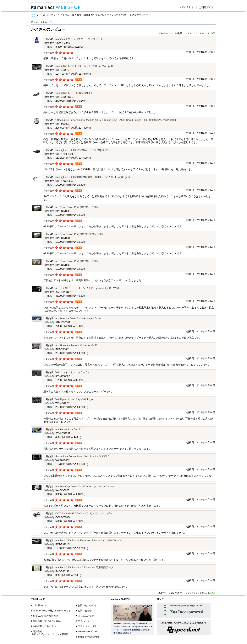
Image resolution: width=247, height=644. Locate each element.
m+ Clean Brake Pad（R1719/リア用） (77, 207)
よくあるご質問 (86, 616)
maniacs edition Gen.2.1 (69, 429)
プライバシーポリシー (89, 626)
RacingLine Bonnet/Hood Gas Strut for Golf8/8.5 (82, 456)
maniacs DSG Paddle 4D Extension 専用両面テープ (84, 567)
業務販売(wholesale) (88, 637)
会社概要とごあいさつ (44, 626)
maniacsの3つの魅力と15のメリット (52, 611)
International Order (88, 631)
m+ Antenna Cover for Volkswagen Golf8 (78, 318)
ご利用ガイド (206, 7)
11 (209, 33)
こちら (147, 15)
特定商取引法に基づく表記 (47, 621)
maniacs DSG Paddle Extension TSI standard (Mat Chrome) (89, 540)
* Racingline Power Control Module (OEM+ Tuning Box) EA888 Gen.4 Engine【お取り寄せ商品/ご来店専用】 (116, 120)
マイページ (84, 621)
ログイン (109, 15)
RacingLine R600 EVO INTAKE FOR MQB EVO (82, 150)
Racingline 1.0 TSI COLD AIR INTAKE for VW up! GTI (85, 66)
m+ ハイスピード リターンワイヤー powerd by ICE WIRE (88, 288)
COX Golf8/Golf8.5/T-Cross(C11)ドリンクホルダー (84, 513)
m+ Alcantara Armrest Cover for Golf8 (76, 345)
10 (206, 33)
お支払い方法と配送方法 (46, 616)
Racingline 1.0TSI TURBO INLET (74, 93)
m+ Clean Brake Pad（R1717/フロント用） (80, 234)
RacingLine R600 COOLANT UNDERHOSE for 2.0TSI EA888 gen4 (93, 177)
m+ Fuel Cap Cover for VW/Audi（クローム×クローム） (87, 486)
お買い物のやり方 (87, 605)
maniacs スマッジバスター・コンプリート (79, 39)
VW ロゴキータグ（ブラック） (73, 372)
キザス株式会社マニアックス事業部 (50, 634)
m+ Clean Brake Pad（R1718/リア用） (77, 261)
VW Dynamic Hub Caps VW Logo (74, 399)
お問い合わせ (186, 7)
